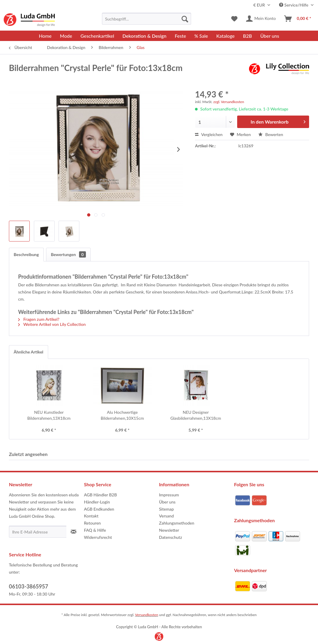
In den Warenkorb (278, 121)
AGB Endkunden (99, 509)
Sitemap (166, 509)
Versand (166, 516)
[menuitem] (147, 19)
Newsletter (169, 530)
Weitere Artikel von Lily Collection (52, 324)
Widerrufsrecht (98, 537)
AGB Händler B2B (101, 495)
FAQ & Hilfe (95, 530)
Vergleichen (209, 134)
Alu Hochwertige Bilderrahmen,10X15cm (122, 415)
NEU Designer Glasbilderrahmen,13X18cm (196, 415)
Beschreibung (26, 254)
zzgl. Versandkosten (229, 102)
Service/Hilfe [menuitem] (294, 5)
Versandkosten (147, 615)
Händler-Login (97, 502)
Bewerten (271, 134)
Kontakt (91, 516)
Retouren (93, 523)
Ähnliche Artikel (29, 352)
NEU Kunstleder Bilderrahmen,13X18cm (49, 415)
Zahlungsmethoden (177, 523)
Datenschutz (171, 537)
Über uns (167, 502)
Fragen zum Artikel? (39, 319)
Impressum (169, 495)
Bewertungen (68, 254)
